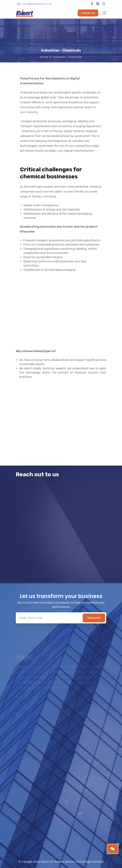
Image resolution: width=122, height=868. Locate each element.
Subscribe (94, 618)
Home (44, 57)
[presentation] (44, 559)
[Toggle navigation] (104, 13)
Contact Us (88, 13)
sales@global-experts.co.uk (36, 4)
